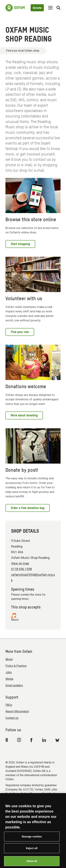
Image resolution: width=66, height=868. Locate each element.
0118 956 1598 (21, 569)
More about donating (24, 416)
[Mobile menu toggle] (50, 8)
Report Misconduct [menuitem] (17, 711)
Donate (37, 8)
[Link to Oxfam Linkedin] (45, 740)
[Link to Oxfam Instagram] (19, 740)
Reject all (32, 851)
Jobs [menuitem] (9, 672)
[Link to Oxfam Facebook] (32, 740)
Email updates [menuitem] (14, 685)
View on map (20, 563)
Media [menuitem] (9, 679)
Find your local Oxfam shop (23, 51)
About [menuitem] (9, 659)
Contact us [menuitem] (12, 718)
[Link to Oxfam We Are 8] (7, 740)
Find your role (20, 332)
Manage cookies (32, 839)
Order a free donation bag (28, 508)
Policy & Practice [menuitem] (16, 666)
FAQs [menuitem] (9, 705)
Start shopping (20, 244)
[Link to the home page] (15, 8)
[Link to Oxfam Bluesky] (57, 740)
